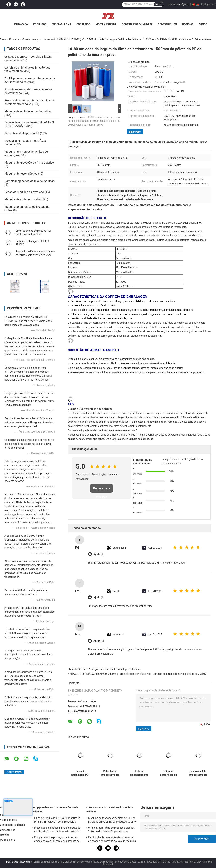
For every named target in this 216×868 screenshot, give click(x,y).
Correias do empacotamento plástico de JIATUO (180, 674)
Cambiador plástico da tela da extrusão (30, 181)
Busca (158, 4)
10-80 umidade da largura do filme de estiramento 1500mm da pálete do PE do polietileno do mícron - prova (94, 121)
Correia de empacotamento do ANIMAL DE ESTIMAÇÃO (53, 39)
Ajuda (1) (98, 554)
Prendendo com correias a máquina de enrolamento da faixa (29, 102)
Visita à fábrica (106, 24)
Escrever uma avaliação (102, 490)
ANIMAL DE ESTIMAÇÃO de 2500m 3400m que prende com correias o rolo (110, 674)
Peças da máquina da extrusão (24, 192)
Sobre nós (83, 24)
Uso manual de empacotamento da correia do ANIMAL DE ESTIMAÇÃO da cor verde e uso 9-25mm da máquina (198, 773)
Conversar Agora (179, 4)
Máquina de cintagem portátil (23, 199)
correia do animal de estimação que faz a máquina (110, 809)
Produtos (40, 24)
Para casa (21, 24)
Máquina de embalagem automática (28, 111)
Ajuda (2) (99, 641)
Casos (203, 24)
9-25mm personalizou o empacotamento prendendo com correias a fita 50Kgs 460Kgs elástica (168, 773)
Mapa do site (7, 840)
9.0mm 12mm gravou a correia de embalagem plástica (109, 669)
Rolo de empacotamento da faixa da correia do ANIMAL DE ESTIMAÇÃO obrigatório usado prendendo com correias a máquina (139, 773)
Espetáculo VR (62, 24)
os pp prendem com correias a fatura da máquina (55, 809)
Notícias (188, 24)
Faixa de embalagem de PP (22, 133)
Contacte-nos (167, 24)
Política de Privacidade (19, 862)
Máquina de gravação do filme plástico (29, 163)
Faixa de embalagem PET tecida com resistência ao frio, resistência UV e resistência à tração (81, 773)
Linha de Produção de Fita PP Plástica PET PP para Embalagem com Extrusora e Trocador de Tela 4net (58, 820)
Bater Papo (135, 132)
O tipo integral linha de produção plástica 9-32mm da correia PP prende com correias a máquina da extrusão (111, 830)
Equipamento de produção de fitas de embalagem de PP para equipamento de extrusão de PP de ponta (57, 840)
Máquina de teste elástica (21, 174)
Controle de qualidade (137, 24)
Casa (3, 39)
